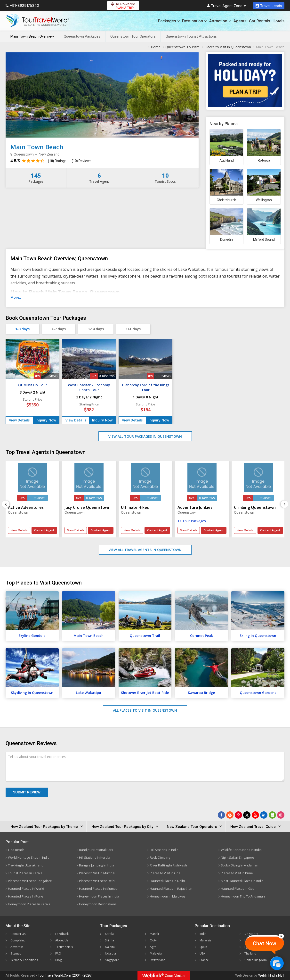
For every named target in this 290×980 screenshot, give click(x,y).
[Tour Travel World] (38, 21)
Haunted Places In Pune (26, 896)
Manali (154, 934)
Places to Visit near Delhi (97, 881)
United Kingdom (256, 960)
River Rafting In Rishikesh (168, 865)
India (203, 934)
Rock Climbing (160, 857)
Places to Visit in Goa (165, 873)
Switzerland (158, 960)
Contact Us (18, 934)
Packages (169, 21)
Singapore (112, 960)
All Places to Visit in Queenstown (145, 710)
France (204, 960)
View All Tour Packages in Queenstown (145, 436)
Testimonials (64, 947)
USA (202, 953)
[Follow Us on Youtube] (255, 815)
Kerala (109, 934)
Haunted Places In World (26, 889)
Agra (153, 947)
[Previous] (6, 504)
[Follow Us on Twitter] (247, 815)
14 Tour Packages (192, 521)
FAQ (58, 953)
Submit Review (27, 792)
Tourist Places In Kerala (25, 873)
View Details (19, 420)
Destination (194, 21)
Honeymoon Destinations (98, 904)
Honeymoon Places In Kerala (29, 904)
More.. (16, 297)
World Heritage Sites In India (29, 857)
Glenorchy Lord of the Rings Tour (146, 387)
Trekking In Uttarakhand (26, 865)
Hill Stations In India (164, 850)
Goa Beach (16, 850)
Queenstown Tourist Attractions (191, 36)
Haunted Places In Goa (238, 889)
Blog (58, 960)
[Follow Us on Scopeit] (272, 815)
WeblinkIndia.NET (271, 975)
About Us (62, 940)
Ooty (153, 940)
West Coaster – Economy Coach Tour (89, 387)
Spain (203, 947)
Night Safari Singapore (238, 857)
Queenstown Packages (82, 36)
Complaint (18, 940)
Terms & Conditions (24, 960)
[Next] (284, 504)
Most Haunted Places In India (242, 881)
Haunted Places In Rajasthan (171, 889)
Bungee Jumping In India (97, 865)
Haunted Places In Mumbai (99, 889)
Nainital (110, 947)
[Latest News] (230, 815)
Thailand (250, 953)
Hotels (278, 21)
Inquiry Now (46, 420)
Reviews (81, 161)
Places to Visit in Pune (237, 873)
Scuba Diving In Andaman (240, 865)
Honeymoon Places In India (99, 896)
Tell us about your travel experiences (37, 757)
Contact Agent (44, 530)
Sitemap (16, 953)
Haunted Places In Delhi (167, 881)
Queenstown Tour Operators (133, 36)
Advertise (17, 947)
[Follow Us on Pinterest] (238, 815)
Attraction (220, 21)
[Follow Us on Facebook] (221, 815)
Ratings (57, 161)
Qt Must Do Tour (33, 385)
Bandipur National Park (96, 850)
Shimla (109, 940)
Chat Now (265, 943)
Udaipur (111, 953)
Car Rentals (259, 21)
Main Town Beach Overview (32, 36)
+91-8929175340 (22, 5)
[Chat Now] (277, 963)
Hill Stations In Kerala (95, 857)
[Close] (281, 936)
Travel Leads (269, 6)
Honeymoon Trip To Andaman (243, 896)
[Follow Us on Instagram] (281, 815)
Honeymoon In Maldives (168, 896)
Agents (240, 21)
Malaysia (156, 953)
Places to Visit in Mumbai (97, 873)
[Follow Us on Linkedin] (264, 815)
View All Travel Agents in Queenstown (145, 550)
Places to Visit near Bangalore (30, 881)
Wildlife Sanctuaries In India (241, 850)
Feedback (62, 934)
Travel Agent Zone (226, 6)
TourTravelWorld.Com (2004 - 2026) (65, 975)
